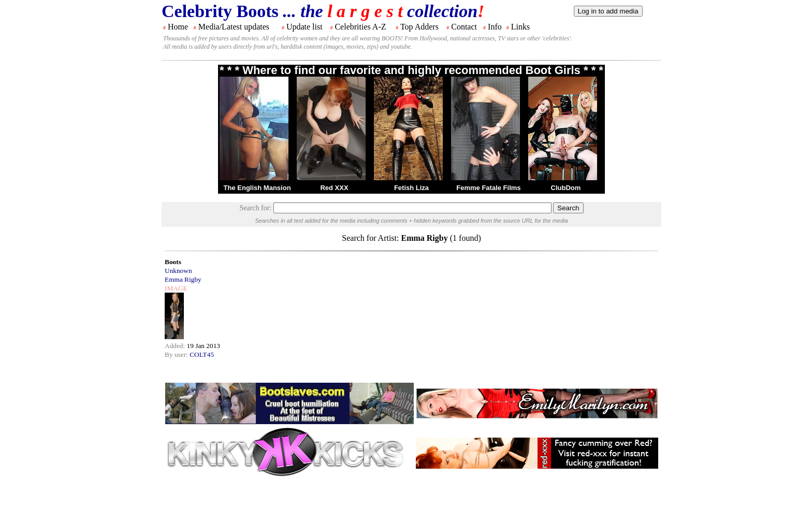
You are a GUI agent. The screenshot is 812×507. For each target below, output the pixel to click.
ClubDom (566, 188)
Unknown (178, 271)
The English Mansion (257, 188)
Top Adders (419, 27)
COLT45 (202, 354)
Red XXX (334, 188)
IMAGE (176, 288)
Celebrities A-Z (360, 27)
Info (495, 27)
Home (178, 27)
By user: (177, 354)
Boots (173, 262)
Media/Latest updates (234, 27)
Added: (176, 346)
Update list (304, 27)
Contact (464, 27)
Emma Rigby (183, 279)
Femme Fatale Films (488, 188)
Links (520, 27)
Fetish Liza (411, 188)
